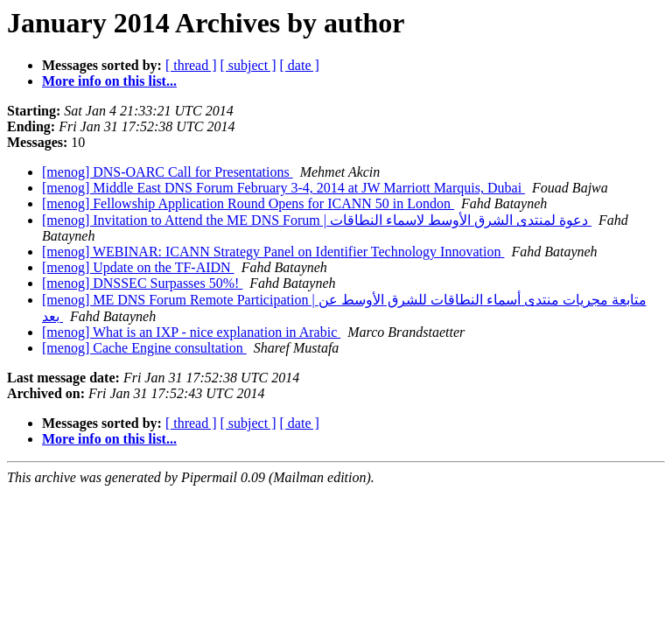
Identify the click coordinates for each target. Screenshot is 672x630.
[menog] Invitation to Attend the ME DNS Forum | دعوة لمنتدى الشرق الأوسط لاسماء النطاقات (317, 220)
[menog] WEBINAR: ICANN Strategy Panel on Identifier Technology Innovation (273, 252)
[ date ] (300, 65)
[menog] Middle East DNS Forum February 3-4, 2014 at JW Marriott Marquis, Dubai (283, 188)
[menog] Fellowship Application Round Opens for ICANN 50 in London (248, 203)
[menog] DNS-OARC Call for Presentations (168, 172)
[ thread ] (191, 65)
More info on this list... (109, 81)
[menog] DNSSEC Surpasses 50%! (142, 283)
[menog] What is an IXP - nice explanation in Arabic (191, 332)
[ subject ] (248, 65)
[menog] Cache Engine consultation (144, 348)
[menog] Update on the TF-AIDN (138, 267)
